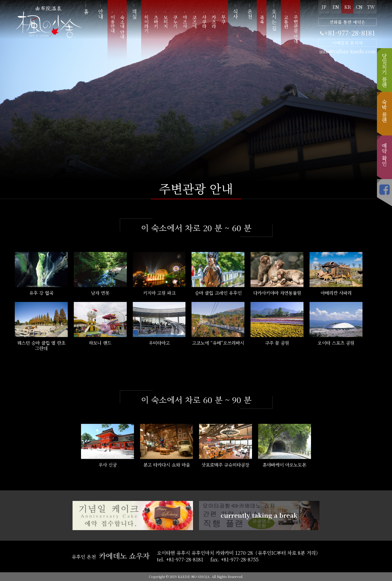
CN (359, 7)
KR (348, 7)
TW (371, 7)
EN (336, 7)
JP (324, 7)
